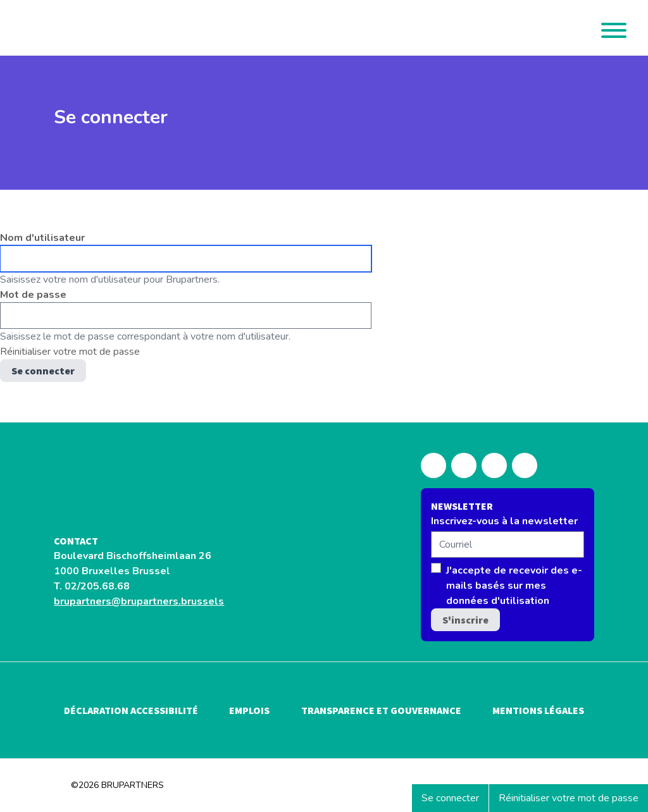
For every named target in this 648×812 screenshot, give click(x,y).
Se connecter (455, 801)
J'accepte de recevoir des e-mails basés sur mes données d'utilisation (514, 586)
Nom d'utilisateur (42, 238)
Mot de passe (33, 295)
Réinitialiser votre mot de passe (569, 798)
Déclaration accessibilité (131, 710)
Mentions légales (538, 710)
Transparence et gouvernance (381, 710)
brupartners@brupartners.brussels (139, 601)
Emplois (249, 710)
